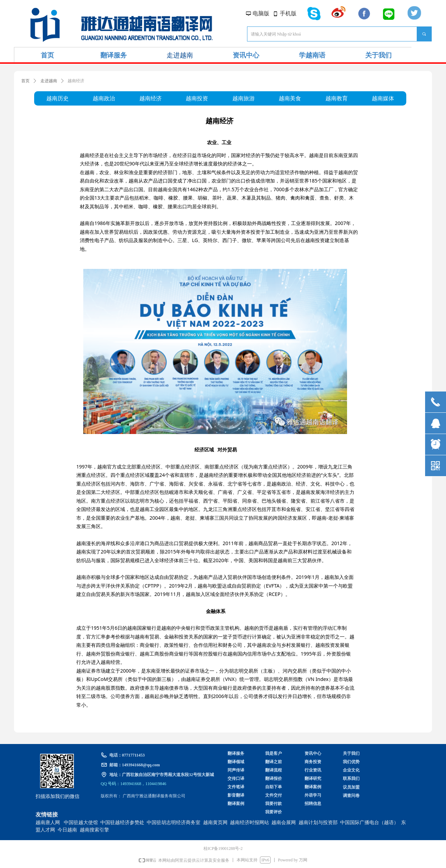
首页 (25, 81)
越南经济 (76, 81)
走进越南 (49, 81)
